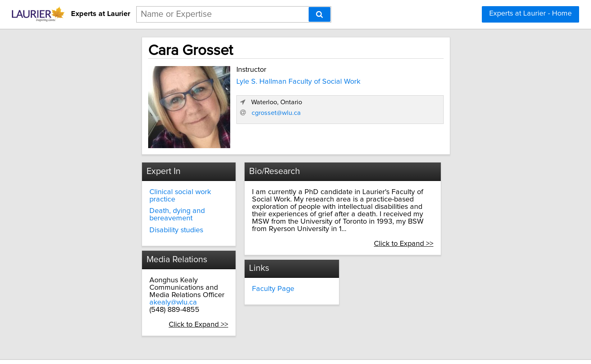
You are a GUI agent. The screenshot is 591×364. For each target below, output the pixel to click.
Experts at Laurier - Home (530, 14)
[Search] (320, 14)
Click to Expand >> (175, 307)
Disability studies (124, 212)
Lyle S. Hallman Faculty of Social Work (241, 80)
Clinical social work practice (142, 189)
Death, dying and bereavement (147, 201)
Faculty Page (250, 271)
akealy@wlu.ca (121, 284)
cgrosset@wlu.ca (407, 133)
